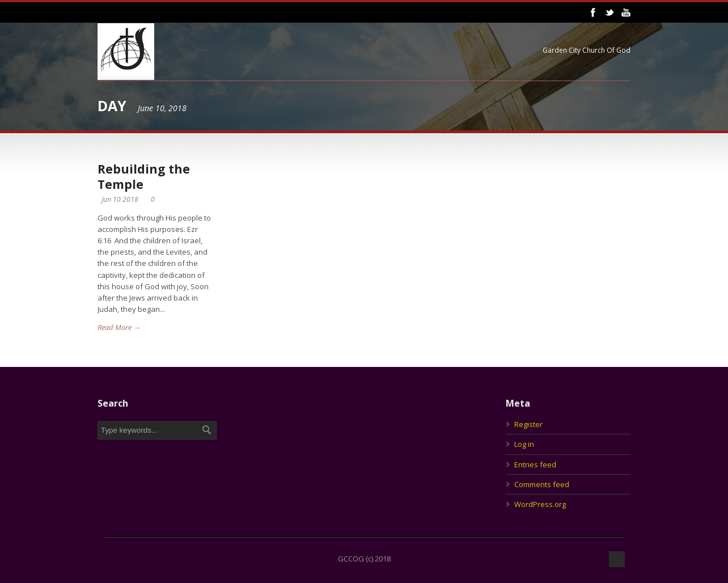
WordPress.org (540, 504)
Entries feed (535, 464)
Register (528, 424)
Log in (524, 444)
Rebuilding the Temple (144, 177)
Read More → (119, 327)
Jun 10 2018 (120, 199)
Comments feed (542, 484)
